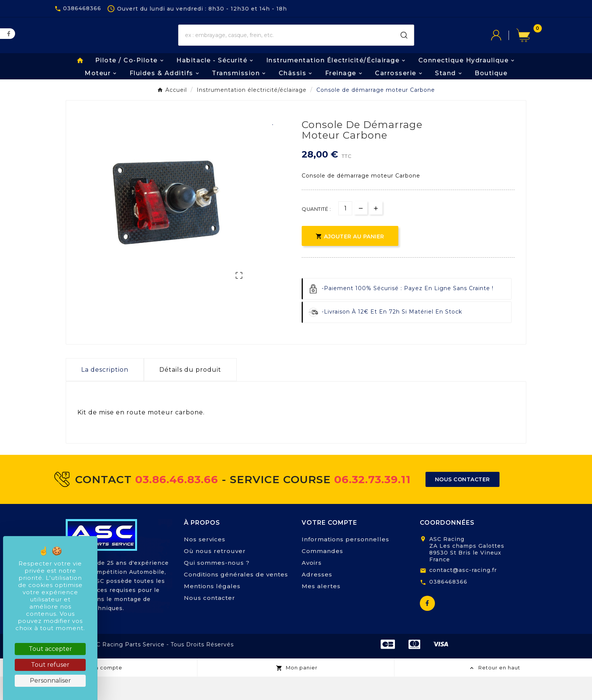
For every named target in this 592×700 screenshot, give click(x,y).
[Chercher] (287, 47)
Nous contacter (210, 621)
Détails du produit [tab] (190, 393)
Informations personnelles (345, 563)
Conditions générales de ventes (236, 598)
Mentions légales (212, 610)
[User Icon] (504, 47)
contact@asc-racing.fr (463, 593)
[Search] (404, 47)
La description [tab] (105, 393)
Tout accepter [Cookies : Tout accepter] (50, 649)
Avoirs (312, 586)
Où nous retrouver (215, 574)
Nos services (205, 563)
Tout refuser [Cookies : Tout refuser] (50, 665)
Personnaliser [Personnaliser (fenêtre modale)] (50, 681)
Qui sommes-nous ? (217, 586)
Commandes (322, 574)
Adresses (317, 598)
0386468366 (448, 605)
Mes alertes (321, 610)
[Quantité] (345, 232)
